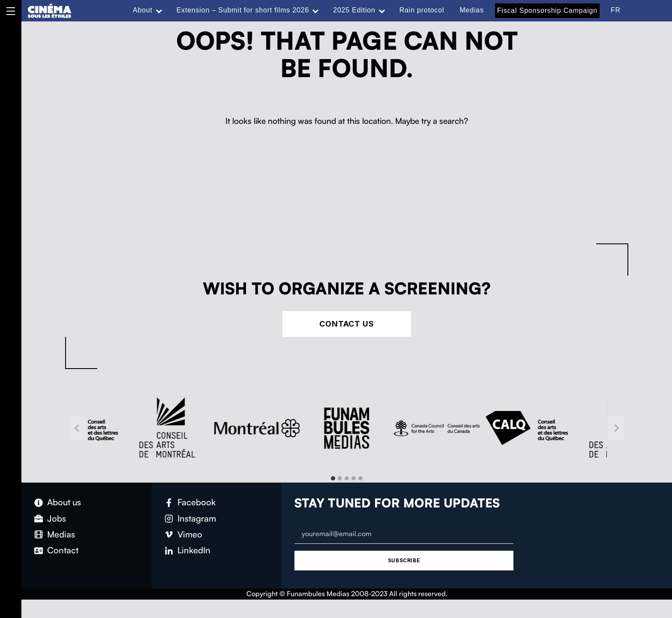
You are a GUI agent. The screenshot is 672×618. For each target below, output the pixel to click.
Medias (471, 10)
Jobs (57, 518)
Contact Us (347, 324)
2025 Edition (354, 10)
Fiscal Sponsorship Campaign (547, 10)
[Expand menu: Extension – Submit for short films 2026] (315, 10)
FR (616, 10)
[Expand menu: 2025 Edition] (382, 10)
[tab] (333, 478)
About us (64, 502)
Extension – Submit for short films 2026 (243, 10)
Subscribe (404, 560)
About (143, 10)
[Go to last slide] (78, 428)
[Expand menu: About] (159, 10)
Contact (63, 550)
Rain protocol (422, 10)
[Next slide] (616, 428)
